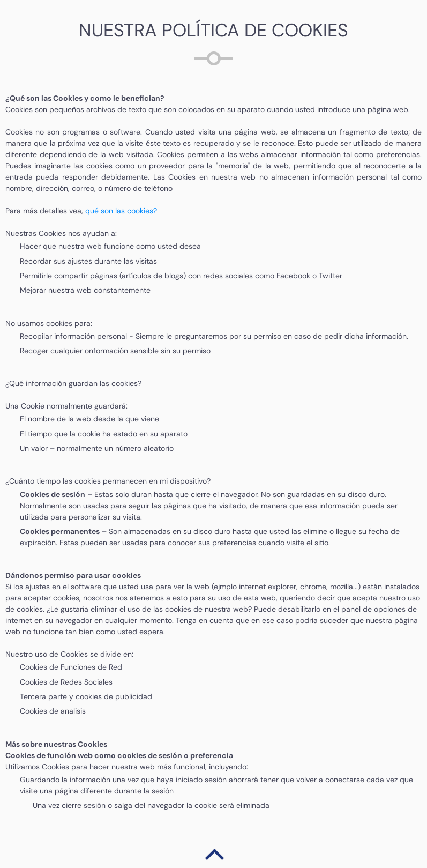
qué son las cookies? (121, 211)
